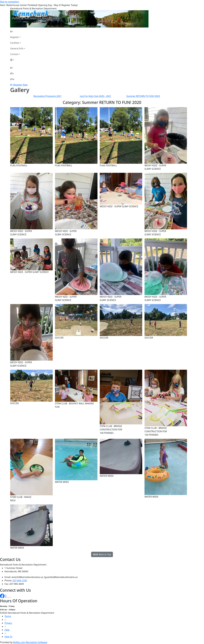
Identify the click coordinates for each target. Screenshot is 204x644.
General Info (17, 48)
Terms (8, 616)
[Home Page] (18, 31)
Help (7, 630)
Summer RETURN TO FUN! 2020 (143, 96)
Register (15, 37)
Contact (14, 54)
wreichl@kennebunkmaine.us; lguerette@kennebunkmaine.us (45, 577)
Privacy (8, 623)
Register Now (20, 85)
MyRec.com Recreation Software (30, 642)
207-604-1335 (20, 580)
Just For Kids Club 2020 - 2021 (96, 96)
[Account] (18, 60)
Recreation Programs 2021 (48, 96)
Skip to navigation (9, 2)
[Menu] (12, 79)
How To (8, 637)
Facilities (15, 43)
